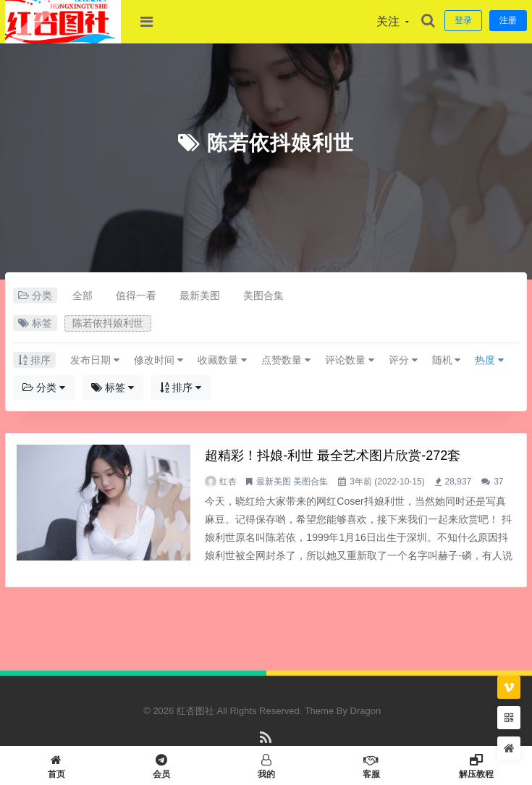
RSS (266, 744)
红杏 (228, 482)
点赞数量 (286, 360)
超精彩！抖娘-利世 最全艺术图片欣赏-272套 (333, 456)
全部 (83, 295)
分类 (44, 387)
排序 (181, 387)
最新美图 (200, 295)
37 (498, 482)
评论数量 (350, 360)
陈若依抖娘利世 (280, 143)
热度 (489, 360)
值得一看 (136, 295)
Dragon (366, 711)
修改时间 (159, 360)
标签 (113, 387)
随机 (447, 360)
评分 (403, 360)
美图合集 (263, 295)
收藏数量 (222, 360)
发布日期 (95, 360)
